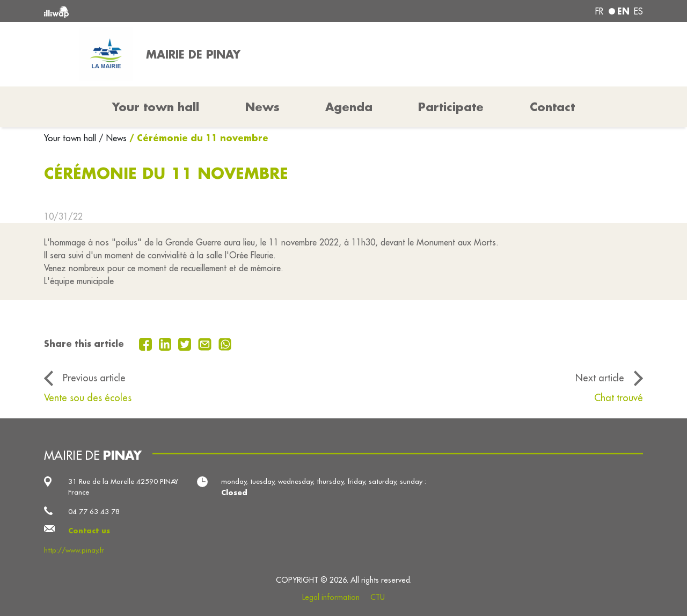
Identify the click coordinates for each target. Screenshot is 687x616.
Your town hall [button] (156, 107)
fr (599, 11)
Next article (600, 378)
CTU (378, 597)
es (638, 11)
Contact (552, 107)
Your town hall (71, 138)
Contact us (89, 530)
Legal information (331, 597)
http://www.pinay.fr (74, 550)
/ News (113, 138)
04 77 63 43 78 (94, 512)
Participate (451, 107)
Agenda (349, 107)
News (262, 107)
